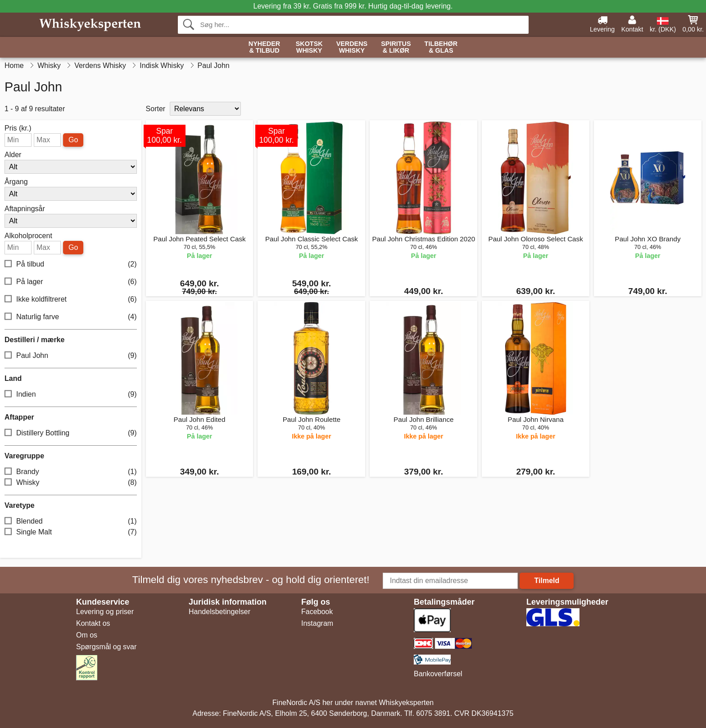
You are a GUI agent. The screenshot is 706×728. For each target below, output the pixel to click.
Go (73, 140)
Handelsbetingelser (219, 612)
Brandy (71, 472)
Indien (71, 395)
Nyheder (264, 47)
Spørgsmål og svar (106, 647)
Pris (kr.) (18, 128)
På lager (71, 282)
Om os (87, 635)
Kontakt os (93, 623)
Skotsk (309, 47)
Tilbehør (441, 47)
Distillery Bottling (71, 433)
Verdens (352, 47)
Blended (71, 522)
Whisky (71, 483)
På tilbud (71, 265)
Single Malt (71, 532)
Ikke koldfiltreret (71, 300)
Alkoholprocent (28, 236)
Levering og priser (105, 612)
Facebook (317, 612)
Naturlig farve (71, 317)
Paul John (71, 356)
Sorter (156, 109)
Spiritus (396, 47)
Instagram (317, 623)
